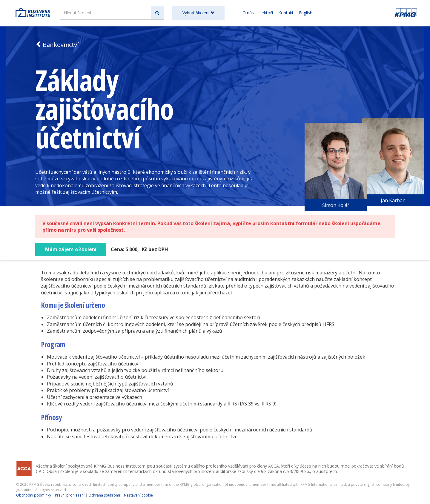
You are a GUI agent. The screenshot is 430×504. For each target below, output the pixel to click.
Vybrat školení (199, 13)
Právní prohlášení (70, 495)
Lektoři (266, 13)
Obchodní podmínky (34, 495)
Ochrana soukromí (104, 495)
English (306, 13)
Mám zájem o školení (71, 249)
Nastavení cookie (138, 495)
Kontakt (286, 13)
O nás (248, 13)
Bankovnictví (57, 45)
